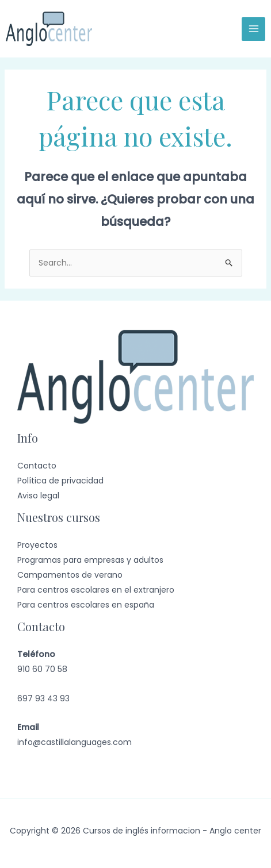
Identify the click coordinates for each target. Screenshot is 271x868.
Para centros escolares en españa (86, 605)
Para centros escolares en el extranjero (96, 590)
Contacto (37, 466)
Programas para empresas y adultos (90, 560)
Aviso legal (38, 496)
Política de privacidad (60, 481)
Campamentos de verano (70, 575)
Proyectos (37, 545)
